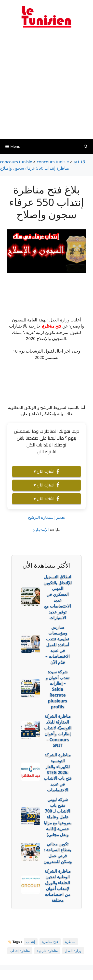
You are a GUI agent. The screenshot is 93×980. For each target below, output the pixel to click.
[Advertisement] (46, 86)
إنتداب (31, 942)
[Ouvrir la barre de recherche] (86, 146)
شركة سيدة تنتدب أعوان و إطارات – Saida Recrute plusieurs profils (58, 689)
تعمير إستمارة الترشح (46, 517)
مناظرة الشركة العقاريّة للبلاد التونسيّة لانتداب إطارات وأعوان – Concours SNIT (57, 731)
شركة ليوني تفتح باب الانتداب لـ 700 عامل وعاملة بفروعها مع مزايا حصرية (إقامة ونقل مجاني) (58, 817)
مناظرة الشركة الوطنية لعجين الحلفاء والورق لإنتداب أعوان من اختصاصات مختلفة (57, 886)
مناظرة (70, 942)
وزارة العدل (73, 951)
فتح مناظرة (51, 326)
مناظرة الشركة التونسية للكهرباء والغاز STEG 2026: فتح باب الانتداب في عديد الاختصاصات (58, 772)
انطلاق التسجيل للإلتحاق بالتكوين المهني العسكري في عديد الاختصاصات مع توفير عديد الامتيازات (57, 597)
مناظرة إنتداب (20, 951)
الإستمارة (41, 530)
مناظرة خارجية (47, 951)
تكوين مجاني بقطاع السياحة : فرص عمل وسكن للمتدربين (57, 853)
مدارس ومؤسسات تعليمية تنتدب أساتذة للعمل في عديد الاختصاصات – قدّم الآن (58, 645)
